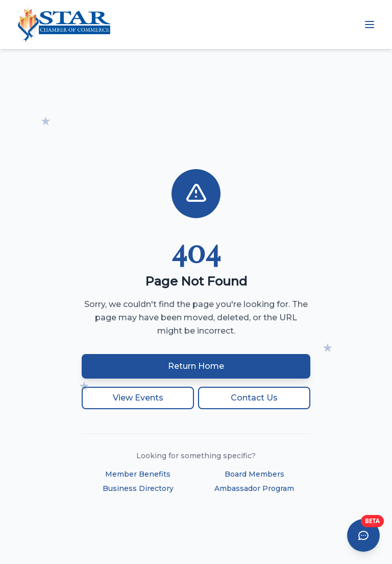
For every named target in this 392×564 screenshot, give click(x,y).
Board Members (254, 474)
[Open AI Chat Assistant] (363, 535)
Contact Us (254, 398)
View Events (138, 398)
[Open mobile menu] (370, 25)
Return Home (196, 366)
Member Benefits (138, 474)
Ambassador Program (254, 488)
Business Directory (138, 488)
